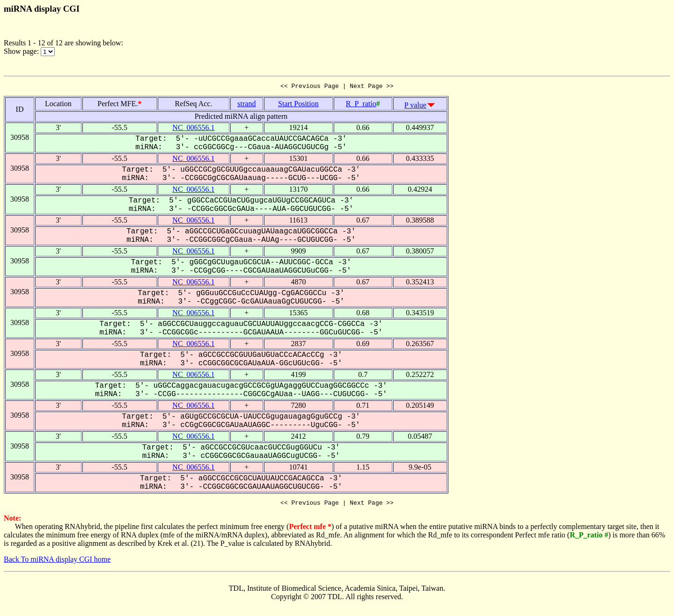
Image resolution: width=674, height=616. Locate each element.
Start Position (298, 105)
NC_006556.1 (193, 129)
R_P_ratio (361, 105)
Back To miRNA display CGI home (57, 562)
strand (246, 105)
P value (415, 106)
